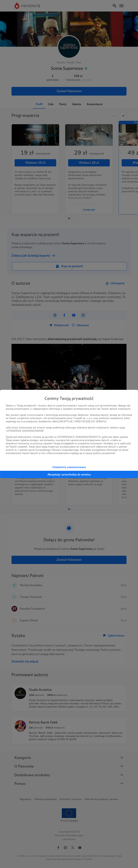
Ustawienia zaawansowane (69, 467)
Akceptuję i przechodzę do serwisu (69, 474)
